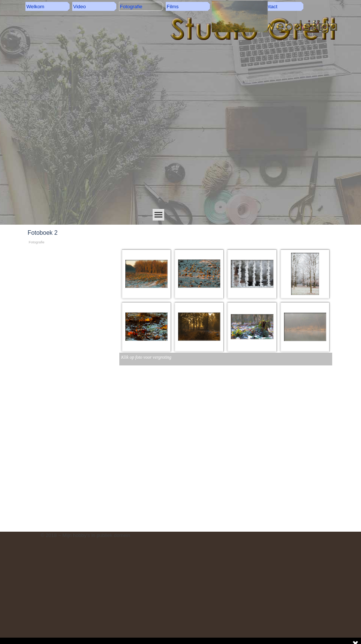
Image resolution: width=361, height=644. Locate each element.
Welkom (36, 7)
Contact (269, 7)
